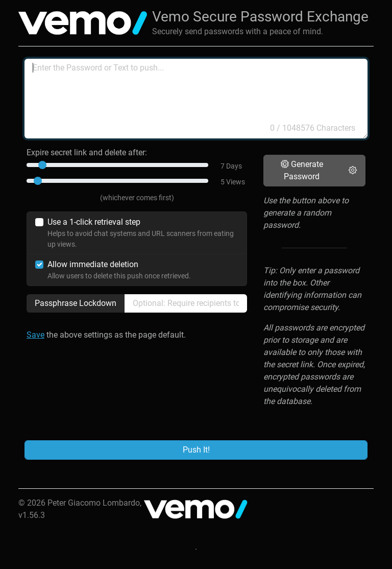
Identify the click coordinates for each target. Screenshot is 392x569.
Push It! (196, 450)
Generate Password (302, 170)
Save (35, 335)
